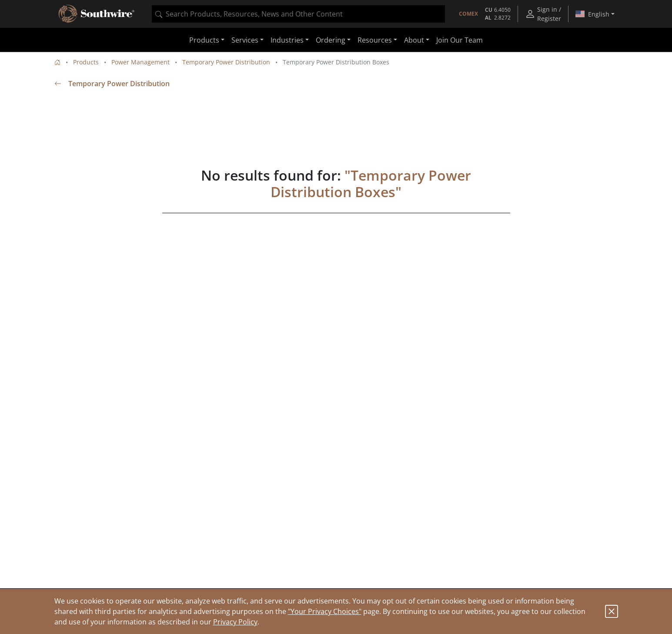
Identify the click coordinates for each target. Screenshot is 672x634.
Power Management (140, 62)
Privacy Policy (235, 622)
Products (86, 62)
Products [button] (204, 40)
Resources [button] (375, 40)
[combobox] (298, 14)
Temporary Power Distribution (226, 62)
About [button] (414, 40)
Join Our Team (460, 40)
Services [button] (245, 40)
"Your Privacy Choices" (325, 611)
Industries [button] (287, 40)
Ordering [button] (331, 40)
